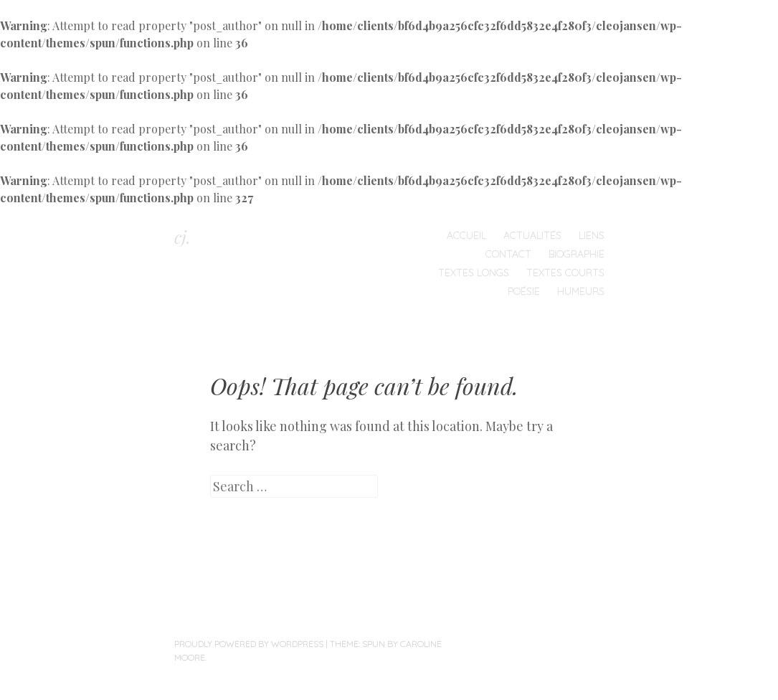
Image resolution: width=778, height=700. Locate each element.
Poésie (524, 291)
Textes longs (474, 273)
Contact (508, 254)
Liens (592, 235)
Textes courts (565, 273)
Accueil (466, 235)
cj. (182, 237)
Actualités (532, 235)
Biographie (577, 254)
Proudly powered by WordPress (249, 644)
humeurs (581, 291)
